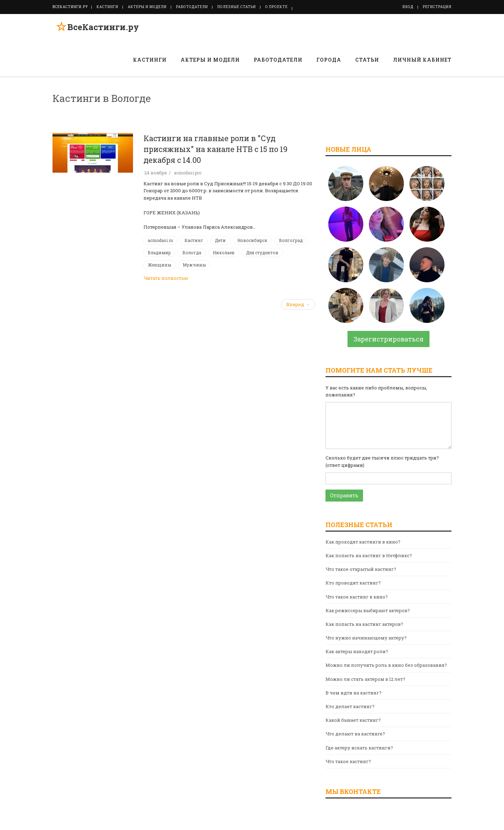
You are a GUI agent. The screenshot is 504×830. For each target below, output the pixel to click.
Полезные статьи (237, 7)
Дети (220, 240)
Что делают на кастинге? (355, 734)
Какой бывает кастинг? (353, 720)
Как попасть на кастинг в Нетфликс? (369, 555)
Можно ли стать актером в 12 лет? (365, 679)
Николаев (224, 253)
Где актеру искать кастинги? (359, 748)
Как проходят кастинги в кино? (363, 542)
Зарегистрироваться (388, 339)
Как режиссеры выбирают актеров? (368, 610)
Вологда (192, 253)
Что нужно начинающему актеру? (366, 638)
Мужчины (194, 265)
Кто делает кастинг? (350, 706)
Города (329, 60)
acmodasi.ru (160, 240)
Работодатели (192, 7)
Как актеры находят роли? (357, 651)
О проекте (276, 7)
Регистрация (437, 7)
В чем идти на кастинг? (353, 693)
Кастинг (194, 240)
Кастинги (107, 7)
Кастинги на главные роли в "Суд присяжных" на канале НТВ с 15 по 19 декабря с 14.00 (215, 149)
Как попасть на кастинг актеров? (364, 624)
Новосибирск (252, 240)
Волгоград (291, 240)
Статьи (367, 60)
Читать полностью (166, 278)
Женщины (159, 265)
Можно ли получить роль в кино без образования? (386, 665)
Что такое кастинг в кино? (357, 597)
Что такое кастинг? (348, 761)
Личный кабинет (422, 60)
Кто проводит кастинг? (353, 583)
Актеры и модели (147, 7)
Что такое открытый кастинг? (361, 569)
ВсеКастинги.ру (100, 29)
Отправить (344, 495)
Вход (408, 7)
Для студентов (262, 253)
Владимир (159, 253)
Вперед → (298, 304)
